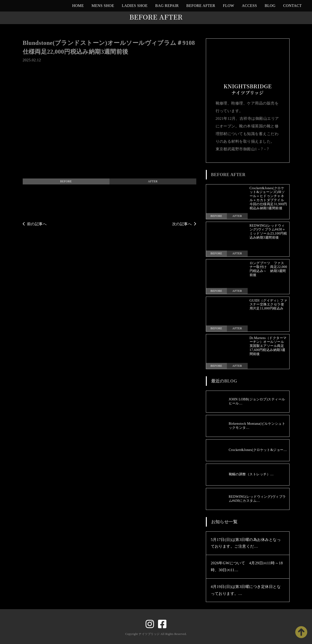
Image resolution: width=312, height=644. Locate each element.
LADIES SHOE (135, 6)
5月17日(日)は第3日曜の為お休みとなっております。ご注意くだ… (246, 543)
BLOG (270, 6)
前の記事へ (35, 224)
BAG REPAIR (167, 6)
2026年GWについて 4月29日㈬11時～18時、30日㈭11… (247, 566)
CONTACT (292, 6)
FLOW (228, 6)
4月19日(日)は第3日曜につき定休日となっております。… (246, 590)
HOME (78, 6)
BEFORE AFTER (201, 6)
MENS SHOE (103, 6)
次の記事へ (184, 224)
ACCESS (249, 6)
